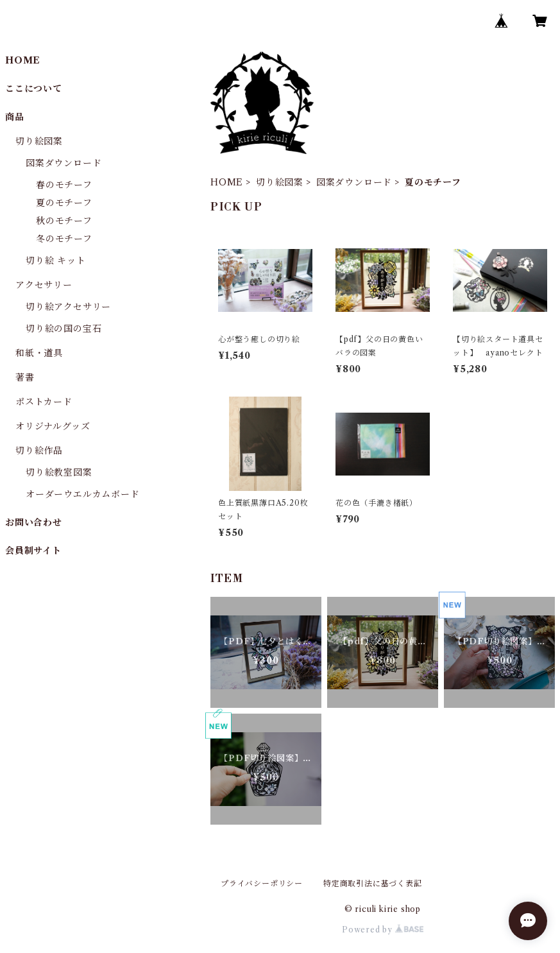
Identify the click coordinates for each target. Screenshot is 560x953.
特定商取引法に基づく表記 (373, 883)
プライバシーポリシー (262, 883)
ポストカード (44, 402)
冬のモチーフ (64, 239)
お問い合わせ (34, 522)
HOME (227, 182)
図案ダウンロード (354, 182)
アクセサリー (44, 285)
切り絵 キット (56, 261)
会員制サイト (33, 551)
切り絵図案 (280, 182)
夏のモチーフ (64, 203)
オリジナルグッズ (53, 426)
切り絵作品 (39, 451)
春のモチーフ (64, 185)
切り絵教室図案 (59, 472)
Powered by (383, 930)
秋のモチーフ (64, 221)
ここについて (34, 89)
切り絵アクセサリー (68, 307)
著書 (25, 377)
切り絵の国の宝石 (64, 329)
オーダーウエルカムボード (83, 494)
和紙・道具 (39, 353)
